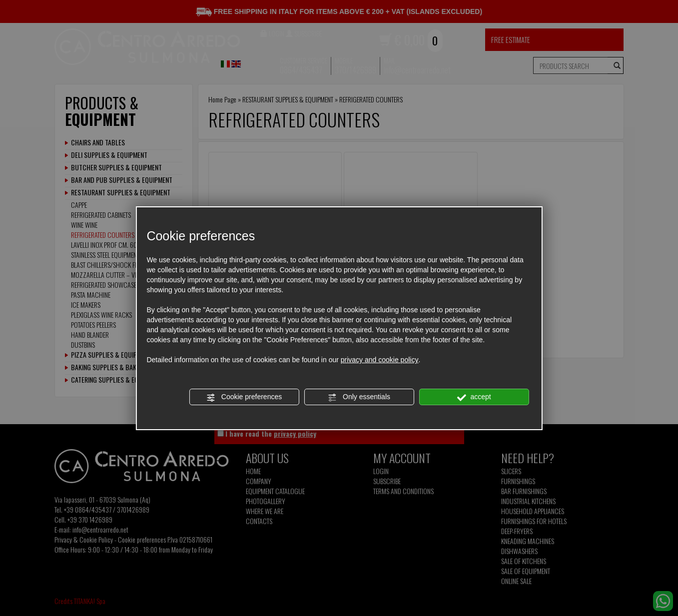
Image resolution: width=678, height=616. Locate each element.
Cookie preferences (244, 397)
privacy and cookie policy (380, 360)
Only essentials (359, 397)
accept (474, 397)
